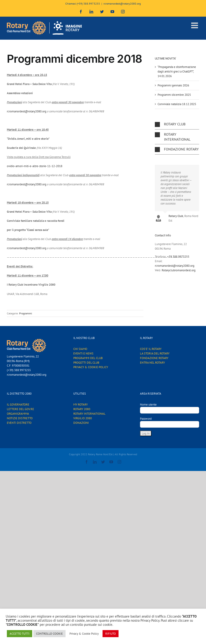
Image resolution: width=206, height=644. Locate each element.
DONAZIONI (81, 423)
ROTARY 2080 (82, 409)
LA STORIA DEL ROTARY (155, 353)
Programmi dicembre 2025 (174, 95)
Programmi (26, 313)
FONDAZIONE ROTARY (154, 358)
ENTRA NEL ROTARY (152, 363)
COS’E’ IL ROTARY (151, 349)
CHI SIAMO (80, 349)
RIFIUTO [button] (111, 634)
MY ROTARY (81, 405)
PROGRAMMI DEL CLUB (88, 358)
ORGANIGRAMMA (18, 414)
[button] (177, 124)
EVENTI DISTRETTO (19, 423)
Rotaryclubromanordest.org (179, 270)
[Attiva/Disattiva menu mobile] (195, 25)
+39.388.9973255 (178, 257)
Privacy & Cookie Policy (84, 634)
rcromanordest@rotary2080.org (122, 4)
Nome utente (148, 405)
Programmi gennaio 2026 (173, 85)
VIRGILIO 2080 (83, 418)
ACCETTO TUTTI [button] (20, 634)
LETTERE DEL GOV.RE (20, 409)
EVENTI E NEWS (83, 353)
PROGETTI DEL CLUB (86, 363)
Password (146, 419)
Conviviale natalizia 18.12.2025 (177, 104)
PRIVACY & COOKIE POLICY (91, 367)
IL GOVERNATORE (18, 405)
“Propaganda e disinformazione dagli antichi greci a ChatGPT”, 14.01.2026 (177, 71)
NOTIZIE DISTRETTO (20, 418)
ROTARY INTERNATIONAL (89, 414)
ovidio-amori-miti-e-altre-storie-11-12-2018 (35, 166)
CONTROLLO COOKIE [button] (49, 634)
